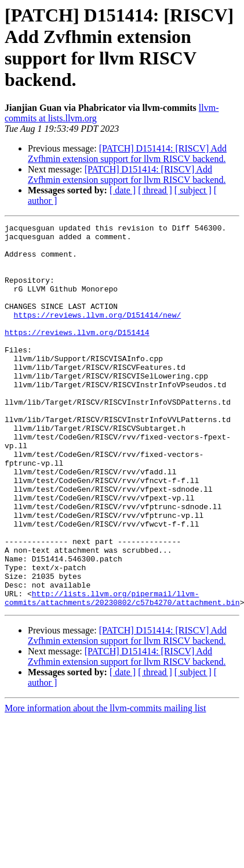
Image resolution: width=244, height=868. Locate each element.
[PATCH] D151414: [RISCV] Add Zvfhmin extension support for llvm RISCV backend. (127, 154)
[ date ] (123, 190)
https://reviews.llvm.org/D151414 (77, 355)
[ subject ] (193, 190)
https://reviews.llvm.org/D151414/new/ (98, 334)
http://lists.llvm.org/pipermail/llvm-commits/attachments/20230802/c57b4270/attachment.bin (122, 673)
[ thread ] (155, 190)
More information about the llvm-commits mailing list (105, 785)
